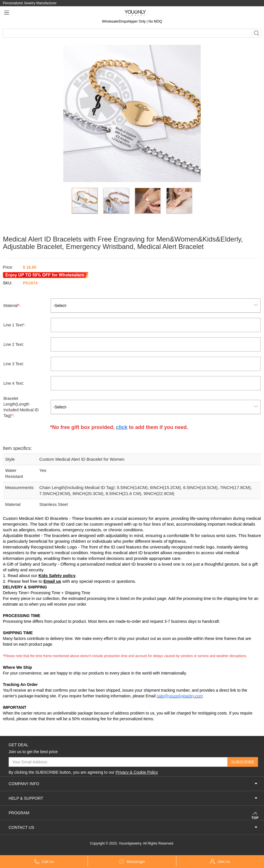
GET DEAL (18, 745)
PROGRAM (133, 813)
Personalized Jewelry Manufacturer (30, 3)
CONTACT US (133, 827)
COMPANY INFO (133, 784)
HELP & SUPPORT (133, 798)
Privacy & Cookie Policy (137, 772)
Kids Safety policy (57, 575)
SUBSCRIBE (243, 762)
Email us (52, 581)
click (122, 427)
